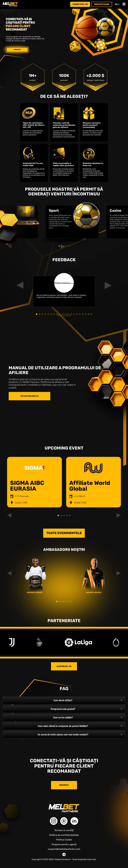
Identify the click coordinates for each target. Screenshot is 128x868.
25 (70, 316)
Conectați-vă (80, 4)
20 (91, 314)
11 (65, 314)
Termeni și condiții (64, 830)
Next (117, 482)
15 (77, 314)
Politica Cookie (64, 840)
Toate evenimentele (64, 533)
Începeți (17, 50)
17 (83, 314)
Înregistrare (102, 4)
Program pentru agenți (64, 844)
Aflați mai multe (29, 396)
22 (61, 316)
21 (58, 316)
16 (80, 314)
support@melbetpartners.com (64, 849)
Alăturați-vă (64, 666)
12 (68, 314)
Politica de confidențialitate (64, 835)
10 (63, 314)
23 (64, 316)
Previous (11, 482)
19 (89, 314)
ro (117, 4)
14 (74, 314)
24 (67, 316)
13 (71, 314)
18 (86, 314)
